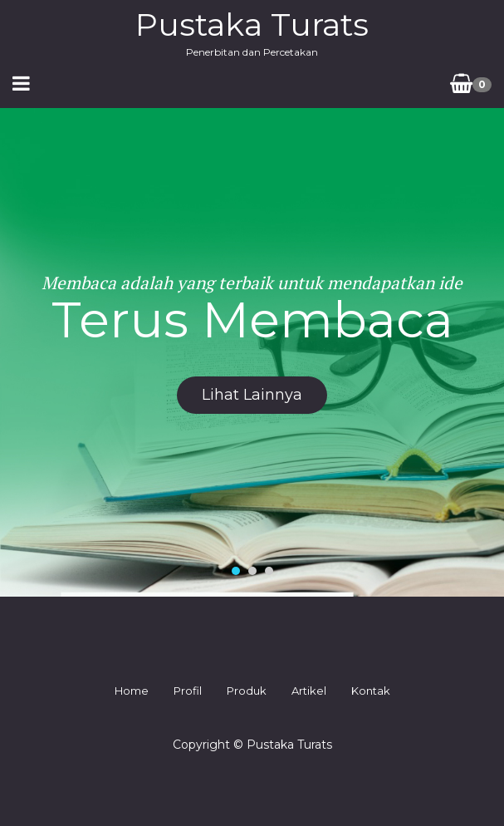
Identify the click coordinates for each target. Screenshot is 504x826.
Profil (188, 691)
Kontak (371, 691)
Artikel (309, 691)
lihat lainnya (252, 395)
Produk (247, 691)
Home (132, 691)
